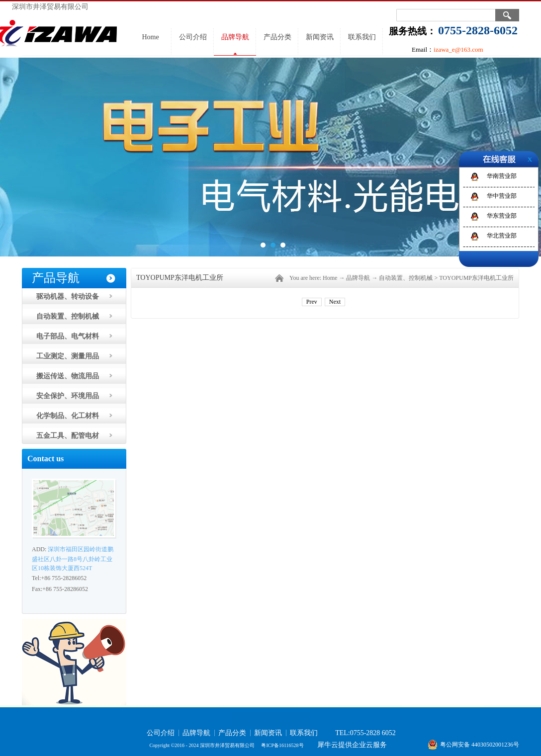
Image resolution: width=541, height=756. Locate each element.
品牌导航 (358, 278)
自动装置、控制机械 (406, 278)
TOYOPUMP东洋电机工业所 (476, 278)
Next (335, 302)
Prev (312, 302)
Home (150, 37)
